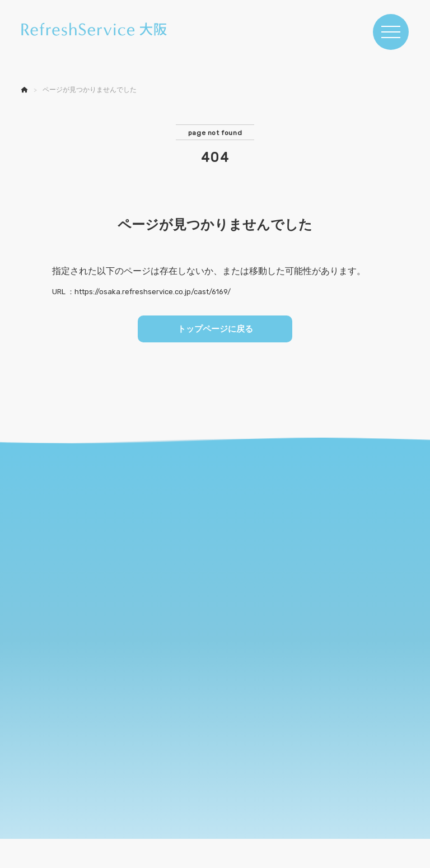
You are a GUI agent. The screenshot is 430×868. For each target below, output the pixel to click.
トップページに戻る (215, 330)
